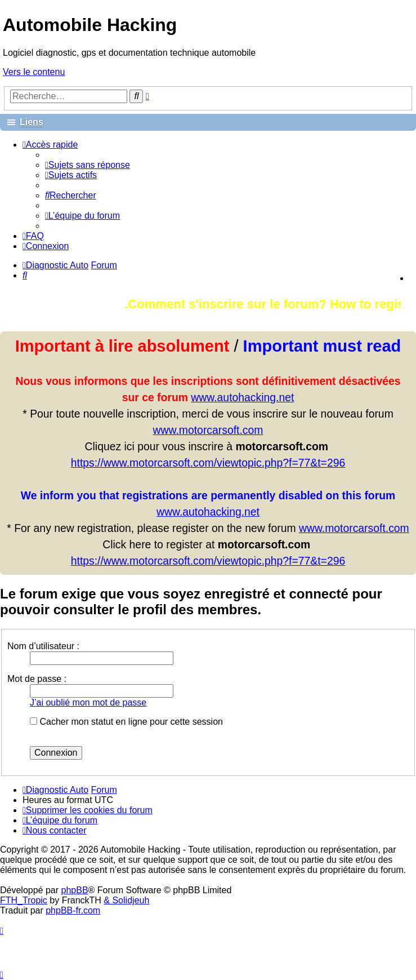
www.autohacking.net (242, 397)
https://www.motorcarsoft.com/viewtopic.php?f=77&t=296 (208, 463)
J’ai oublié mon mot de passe (88, 702)
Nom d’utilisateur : (43, 646)
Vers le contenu (34, 72)
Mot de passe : (37, 679)
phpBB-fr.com (73, 910)
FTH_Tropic (24, 900)
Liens (32, 122)
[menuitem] (88, 165)
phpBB (75, 890)
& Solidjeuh (126, 900)
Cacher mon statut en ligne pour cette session (126, 722)
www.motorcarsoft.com (208, 430)
